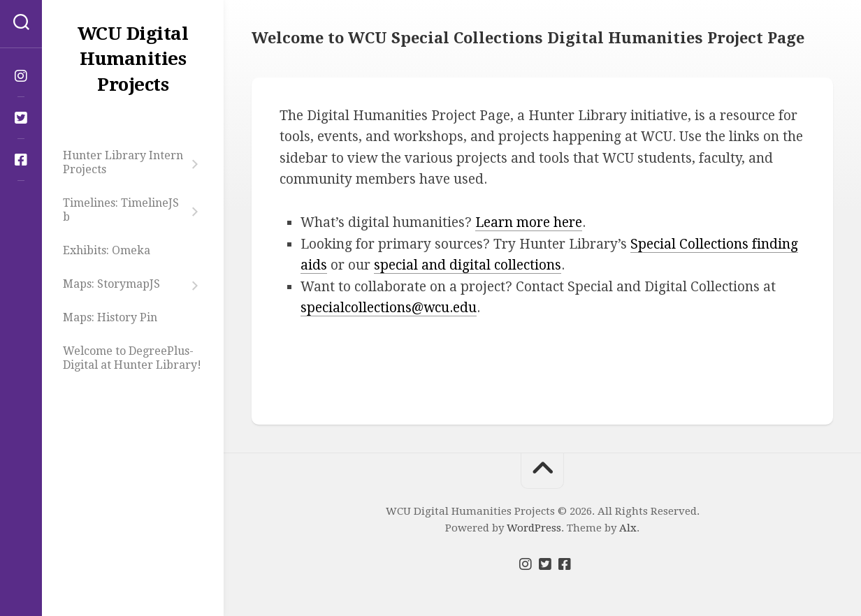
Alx (628, 528)
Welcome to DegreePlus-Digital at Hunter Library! (132, 358)
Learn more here (529, 222)
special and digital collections (468, 265)
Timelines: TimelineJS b (121, 210)
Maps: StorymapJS (111, 284)
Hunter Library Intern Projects (123, 162)
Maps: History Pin (110, 317)
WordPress (534, 528)
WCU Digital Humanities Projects (133, 59)
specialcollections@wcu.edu (389, 308)
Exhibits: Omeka (107, 250)
